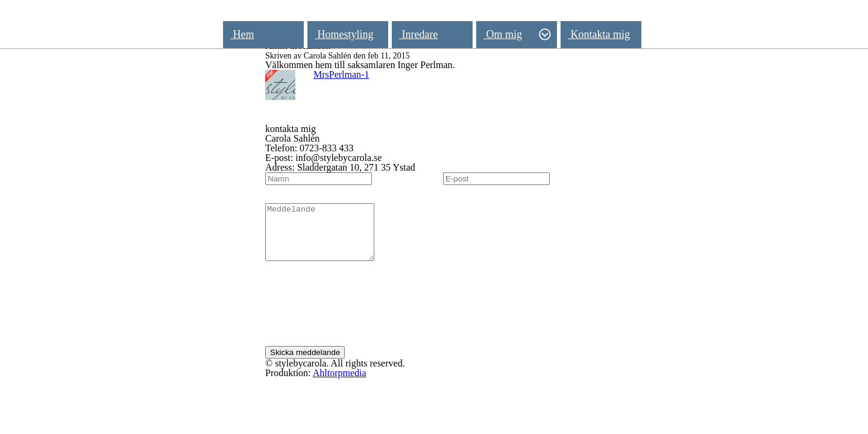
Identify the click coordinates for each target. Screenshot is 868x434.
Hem (242, 34)
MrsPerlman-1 (341, 74)
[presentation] (357, 315)
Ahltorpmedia (340, 384)
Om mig (517, 34)
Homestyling (344, 34)
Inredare (418, 34)
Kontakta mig (599, 34)
